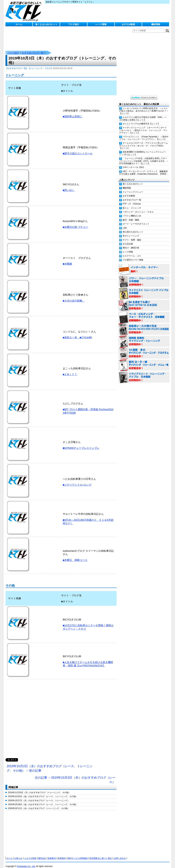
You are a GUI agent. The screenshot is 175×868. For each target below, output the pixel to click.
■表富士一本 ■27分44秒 (77, 334)
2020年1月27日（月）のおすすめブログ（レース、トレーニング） (39, 797)
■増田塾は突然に (72, 113)
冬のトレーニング (131, 232)
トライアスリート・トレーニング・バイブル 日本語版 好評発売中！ (144, 374)
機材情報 (156, 24)
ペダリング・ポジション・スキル (138, 208)
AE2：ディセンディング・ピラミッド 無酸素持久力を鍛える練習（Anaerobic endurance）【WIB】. (143, 169)
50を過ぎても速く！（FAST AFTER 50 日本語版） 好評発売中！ (144, 302)
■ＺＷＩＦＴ (70, 371)
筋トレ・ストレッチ (132, 205)
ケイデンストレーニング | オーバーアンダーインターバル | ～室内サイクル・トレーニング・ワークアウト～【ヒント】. (143, 127)
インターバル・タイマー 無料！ (144, 266)
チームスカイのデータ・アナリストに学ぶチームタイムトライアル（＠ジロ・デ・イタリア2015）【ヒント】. (143, 142)
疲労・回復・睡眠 (131, 216)
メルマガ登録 (30, 855)
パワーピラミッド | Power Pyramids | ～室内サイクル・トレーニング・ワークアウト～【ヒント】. (144, 135)
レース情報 (101, 24)
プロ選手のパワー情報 (133, 256)
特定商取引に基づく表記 (101, 855)
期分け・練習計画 (131, 244)
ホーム (19, 24)
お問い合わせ (120, 855)
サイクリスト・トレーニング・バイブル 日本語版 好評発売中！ (144, 290)
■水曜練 (67, 260)
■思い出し (69, 187)
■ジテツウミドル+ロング (77, 481)
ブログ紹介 (74, 24)
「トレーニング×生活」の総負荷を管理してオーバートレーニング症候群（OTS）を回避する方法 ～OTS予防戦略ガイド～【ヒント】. (144, 158)
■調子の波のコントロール (78, 150)
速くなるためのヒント (46, 24)
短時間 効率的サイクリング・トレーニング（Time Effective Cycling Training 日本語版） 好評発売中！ (144, 338)
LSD (125, 225)
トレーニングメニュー (133, 188)
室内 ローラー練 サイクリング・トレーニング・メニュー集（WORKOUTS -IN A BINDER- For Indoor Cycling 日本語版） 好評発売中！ (144, 362)
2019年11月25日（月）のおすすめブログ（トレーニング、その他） (39, 789)
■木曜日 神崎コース (75, 557)
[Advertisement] (61, 719)
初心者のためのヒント (133, 228)
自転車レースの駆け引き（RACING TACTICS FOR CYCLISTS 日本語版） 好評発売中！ (144, 326)
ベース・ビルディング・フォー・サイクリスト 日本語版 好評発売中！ (144, 314)
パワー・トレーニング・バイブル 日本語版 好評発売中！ (144, 278)
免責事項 (52, 855)
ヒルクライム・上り (132, 252)
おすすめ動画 (128, 24)
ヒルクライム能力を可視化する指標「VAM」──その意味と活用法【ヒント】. (143, 115)
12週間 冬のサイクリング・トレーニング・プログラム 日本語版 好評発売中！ (144, 350)
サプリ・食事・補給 (132, 236)
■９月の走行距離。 (74, 297)
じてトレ (24, 11)
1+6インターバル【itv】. (134, 164)
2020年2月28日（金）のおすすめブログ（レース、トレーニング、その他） (43, 801)
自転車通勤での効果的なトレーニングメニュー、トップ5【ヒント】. (143, 150)
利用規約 (62, 855)
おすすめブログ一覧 (33, 49)
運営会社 (42, 855)
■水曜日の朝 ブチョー (75, 224)
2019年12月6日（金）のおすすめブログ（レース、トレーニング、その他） (43, 793)
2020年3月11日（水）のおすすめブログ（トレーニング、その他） (39, 805)
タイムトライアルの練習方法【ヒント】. (141, 120)
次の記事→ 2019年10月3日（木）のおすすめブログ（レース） (75, 776)
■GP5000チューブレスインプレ (81, 445)
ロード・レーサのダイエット (136, 220)
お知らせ (18, 855)
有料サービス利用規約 (78, 855)
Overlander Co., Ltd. (26, 863)
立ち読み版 (128, 240)
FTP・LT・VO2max (132, 200)
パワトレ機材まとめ (132, 212)
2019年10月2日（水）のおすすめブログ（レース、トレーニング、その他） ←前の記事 (50, 765)
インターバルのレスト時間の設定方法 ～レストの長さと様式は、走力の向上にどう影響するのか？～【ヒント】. (144, 107)
